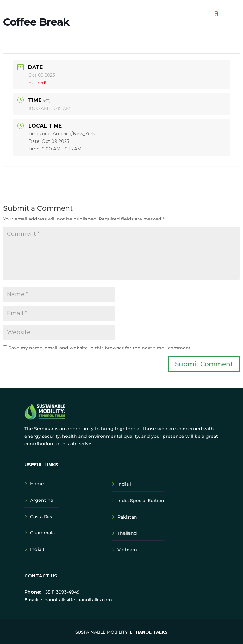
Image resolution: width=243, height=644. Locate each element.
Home (37, 484)
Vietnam (127, 550)
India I (37, 549)
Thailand (127, 533)
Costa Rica (42, 517)
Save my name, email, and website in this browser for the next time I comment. (100, 348)
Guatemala (42, 533)
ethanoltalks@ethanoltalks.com (76, 600)
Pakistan (127, 517)
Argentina (42, 500)
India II (125, 484)
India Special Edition (141, 501)
